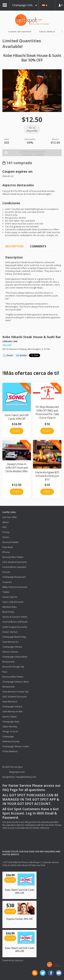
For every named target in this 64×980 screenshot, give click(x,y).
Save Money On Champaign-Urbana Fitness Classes (12, 647)
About (5, 522)
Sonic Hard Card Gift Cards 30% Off (17, 417)
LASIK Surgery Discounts (15, 627)
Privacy (6, 532)
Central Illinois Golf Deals (15, 622)
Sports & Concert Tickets (15, 617)
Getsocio (19, 960)
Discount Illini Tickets (13, 557)
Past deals (8, 547)
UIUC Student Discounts (15, 562)
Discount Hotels (10, 542)
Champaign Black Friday (14, 637)
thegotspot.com (17, 772)
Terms (6, 537)
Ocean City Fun (10, 597)
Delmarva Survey (11, 741)
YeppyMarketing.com (26, 777)
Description (14, 246)
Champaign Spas (11, 722)
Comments (38, 246)
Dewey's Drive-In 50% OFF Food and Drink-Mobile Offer (17, 468)
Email (10, 355)
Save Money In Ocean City (15, 692)
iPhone (6, 552)
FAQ (4, 527)
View (17, 431)
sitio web (7, 345)
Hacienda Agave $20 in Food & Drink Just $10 (47, 476)
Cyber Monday (10, 727)
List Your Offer (10, 517)
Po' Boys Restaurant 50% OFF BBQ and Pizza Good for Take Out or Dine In (47, 412)
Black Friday (8, 612)
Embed (23, 355)
